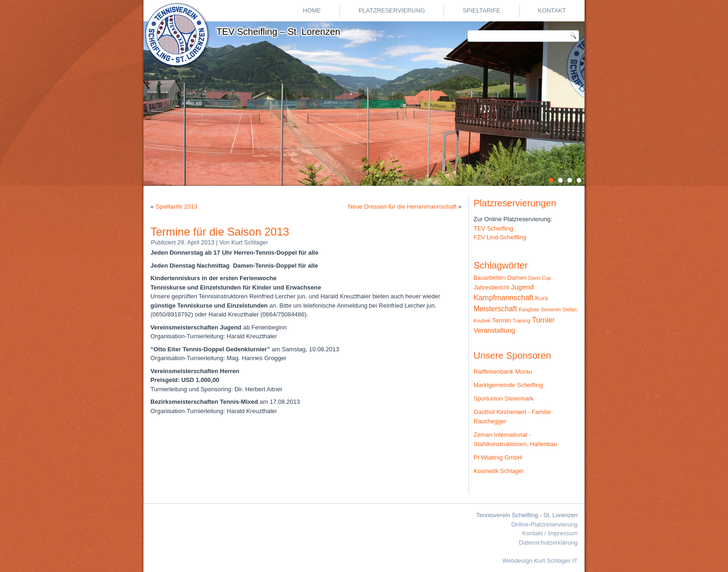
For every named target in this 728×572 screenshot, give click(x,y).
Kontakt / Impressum (550, 533)
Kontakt (552, 10)
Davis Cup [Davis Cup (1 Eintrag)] (540, 278)
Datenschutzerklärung (548, 542)
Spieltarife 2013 (176, 207)
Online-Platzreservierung (544, 524)
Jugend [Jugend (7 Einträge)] (523, 287)
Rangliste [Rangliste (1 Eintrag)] (529, 309)
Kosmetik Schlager (499, 471)
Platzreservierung (392, 10)
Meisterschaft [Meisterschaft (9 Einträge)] (495, 309)
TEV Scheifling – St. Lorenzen (278, 32)
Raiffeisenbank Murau (503, 371)
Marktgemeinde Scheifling (508, 385)
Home (312, 10)
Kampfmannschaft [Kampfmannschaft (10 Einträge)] (504, 298)
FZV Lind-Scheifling (500, 237)
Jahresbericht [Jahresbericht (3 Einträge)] (491, 287)
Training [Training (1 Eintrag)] (521, 321)
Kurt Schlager (250, 242)
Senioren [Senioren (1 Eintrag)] (551, 309)
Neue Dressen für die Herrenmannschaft (402, 207)
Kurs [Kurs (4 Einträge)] (542, 298)
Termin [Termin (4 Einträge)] (502, 320)
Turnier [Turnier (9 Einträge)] (543, 320)
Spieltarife (481, 10)
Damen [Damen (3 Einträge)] (517, 278)
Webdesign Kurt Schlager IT (540, 561)
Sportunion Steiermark (504, 398)
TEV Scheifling (493, 228)
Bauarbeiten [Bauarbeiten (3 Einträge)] (490, 278)
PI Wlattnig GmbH (498, 457)
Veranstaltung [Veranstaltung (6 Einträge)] (494, 330)
